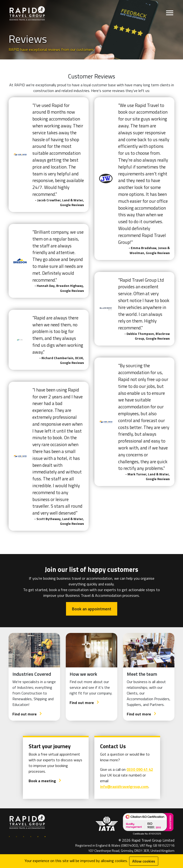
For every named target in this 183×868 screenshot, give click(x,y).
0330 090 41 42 (140, 769)
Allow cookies (144, 861)
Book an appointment (92, 609)
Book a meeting (45, 781)
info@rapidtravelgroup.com (124, 786)
